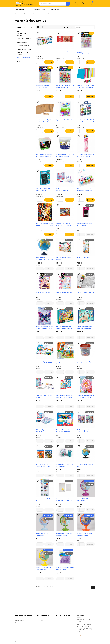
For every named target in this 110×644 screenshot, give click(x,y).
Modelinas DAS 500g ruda (64, 51)
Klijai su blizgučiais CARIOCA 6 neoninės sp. (65, 121)
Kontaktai (59, 618)
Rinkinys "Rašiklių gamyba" (84, 258)
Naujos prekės (55, 9)
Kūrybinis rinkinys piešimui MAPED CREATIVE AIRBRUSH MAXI (64, 328)
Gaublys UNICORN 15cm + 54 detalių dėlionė (85, 500)
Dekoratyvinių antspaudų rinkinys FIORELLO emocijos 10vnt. (85, 190)
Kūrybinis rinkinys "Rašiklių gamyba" (64, 259)
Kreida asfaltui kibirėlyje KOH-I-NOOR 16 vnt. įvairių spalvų (86, 362)
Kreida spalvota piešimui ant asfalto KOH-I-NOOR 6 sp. (64, 224)
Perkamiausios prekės (39, 9)
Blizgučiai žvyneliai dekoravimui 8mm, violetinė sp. (65, 569)
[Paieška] (54, 4)
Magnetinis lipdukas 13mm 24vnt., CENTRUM (84, 224)
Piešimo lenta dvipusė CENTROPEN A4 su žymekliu (64, 500)
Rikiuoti (79, 27)
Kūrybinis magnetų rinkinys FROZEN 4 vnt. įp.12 (84, 431)
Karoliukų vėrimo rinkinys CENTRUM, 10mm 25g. (84, 52)
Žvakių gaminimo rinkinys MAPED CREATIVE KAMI (63, 190)
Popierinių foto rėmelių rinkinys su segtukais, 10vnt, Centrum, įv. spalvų (86, 86)
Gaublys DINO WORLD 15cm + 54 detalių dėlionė (65, 534)
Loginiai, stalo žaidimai (24, 39)
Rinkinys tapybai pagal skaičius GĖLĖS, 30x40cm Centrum (86, 396)
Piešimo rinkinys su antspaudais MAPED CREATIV (45, 431)
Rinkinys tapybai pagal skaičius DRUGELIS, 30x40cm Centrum (44, 327)
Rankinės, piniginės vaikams (23, 53)
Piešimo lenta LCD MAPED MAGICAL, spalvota (43, 190)
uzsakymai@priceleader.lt (31, 3)
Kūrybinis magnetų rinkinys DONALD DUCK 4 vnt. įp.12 (43, 465)
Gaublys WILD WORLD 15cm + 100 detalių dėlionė (44, 569)
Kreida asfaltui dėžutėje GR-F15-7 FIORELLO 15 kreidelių (44, 155)
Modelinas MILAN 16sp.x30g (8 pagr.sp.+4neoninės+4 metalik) (86, 121)
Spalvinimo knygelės (23, 46)
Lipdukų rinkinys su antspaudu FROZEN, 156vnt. (65, 465)
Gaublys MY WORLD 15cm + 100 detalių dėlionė (85, 534)
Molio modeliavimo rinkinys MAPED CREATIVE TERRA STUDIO (85, 328)
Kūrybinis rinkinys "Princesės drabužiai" (64, 293)
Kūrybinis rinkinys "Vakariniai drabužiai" (44, 293)
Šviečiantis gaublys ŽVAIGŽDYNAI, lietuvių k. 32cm (44, 259)
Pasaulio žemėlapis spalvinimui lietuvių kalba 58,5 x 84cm (86, 293)
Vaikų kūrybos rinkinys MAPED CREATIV (44, 396)
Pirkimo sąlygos (19, 620)
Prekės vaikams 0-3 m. (24, 49)
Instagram (81, 635)
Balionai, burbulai (22, 42)
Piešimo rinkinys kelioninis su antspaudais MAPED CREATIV (44, 362)
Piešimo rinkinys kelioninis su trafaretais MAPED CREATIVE (64, 396)
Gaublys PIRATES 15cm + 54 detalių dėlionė (44, 534)
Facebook (78, 635)
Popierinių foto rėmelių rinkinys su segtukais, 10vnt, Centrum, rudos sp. (44, 121)
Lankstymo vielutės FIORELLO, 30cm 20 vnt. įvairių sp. (85, 155)
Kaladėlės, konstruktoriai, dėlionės (21, 34)
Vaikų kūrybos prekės (24, 58)
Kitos (18, 61)
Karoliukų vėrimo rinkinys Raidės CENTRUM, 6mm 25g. (65, 86)
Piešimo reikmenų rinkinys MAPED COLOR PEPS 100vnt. (64, 431)
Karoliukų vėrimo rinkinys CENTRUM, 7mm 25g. (43, 86)
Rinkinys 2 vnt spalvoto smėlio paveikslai (65, 362)
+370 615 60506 (29, 4)
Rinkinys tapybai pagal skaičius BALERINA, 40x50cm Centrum (44, 224)
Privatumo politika (20, 623)
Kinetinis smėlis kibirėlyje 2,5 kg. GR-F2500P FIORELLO (65, 155)
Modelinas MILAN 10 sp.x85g (44, 51)
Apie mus (18, 618)
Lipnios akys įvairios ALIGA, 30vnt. (43, 500)
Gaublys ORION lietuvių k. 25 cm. (85, 465)
